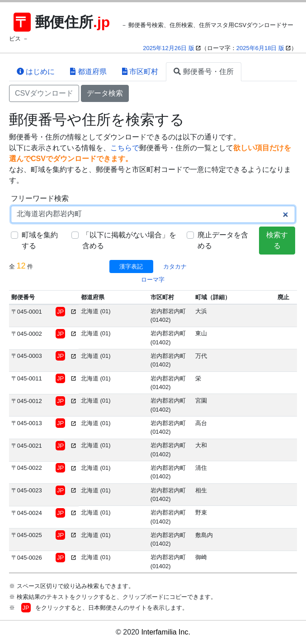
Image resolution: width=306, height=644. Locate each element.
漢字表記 (131, 266)
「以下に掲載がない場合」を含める (129, 240)
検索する (277, 240)
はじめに (36, 72)
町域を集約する (40, 240)
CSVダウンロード (44, 93)
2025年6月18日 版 (260, 48)
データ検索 (105, 93)
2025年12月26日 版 (168, 48)
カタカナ (175, 266)
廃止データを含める (223, 240)
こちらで (125, 148)
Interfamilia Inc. (165, 632)
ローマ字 (153, 280)
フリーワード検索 (40, 198)
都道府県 (88, 72)
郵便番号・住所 (203, 72)
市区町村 (140, 72)
